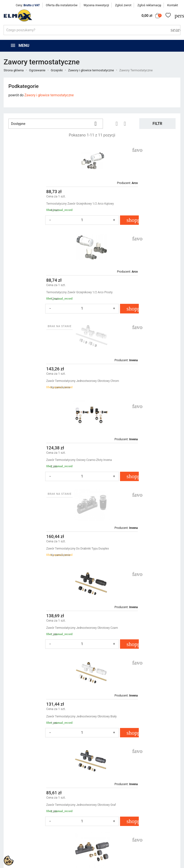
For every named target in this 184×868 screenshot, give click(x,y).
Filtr (157, 124)
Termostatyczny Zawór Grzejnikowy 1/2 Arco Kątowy (46, 204)
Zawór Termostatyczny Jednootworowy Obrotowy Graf (135, 470)
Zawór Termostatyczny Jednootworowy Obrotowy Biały (47, 470)
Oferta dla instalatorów (62, 5)
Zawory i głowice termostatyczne (49, 95)
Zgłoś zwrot (123, 5)
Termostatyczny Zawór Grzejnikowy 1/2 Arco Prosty (133, 204)
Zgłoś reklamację (149, 5)
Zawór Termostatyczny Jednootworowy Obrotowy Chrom (44, 294)
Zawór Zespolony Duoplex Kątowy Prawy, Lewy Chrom (135, 558)
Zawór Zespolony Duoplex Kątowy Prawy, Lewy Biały (89, 647)
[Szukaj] (92, 30)
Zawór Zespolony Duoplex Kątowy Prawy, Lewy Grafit (45, 558)
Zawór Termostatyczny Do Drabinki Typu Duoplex (43, 381)
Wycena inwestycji (96, 5)
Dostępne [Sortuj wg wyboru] (56, 124)
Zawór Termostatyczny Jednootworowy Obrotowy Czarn (136, 381)
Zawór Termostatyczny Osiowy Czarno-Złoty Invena (133, 292)
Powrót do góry (161, 697)
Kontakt (173, 5)
